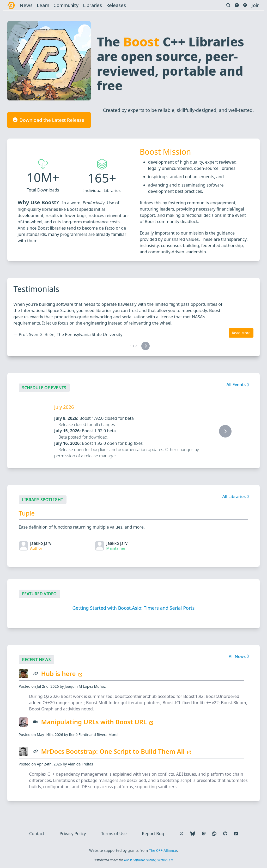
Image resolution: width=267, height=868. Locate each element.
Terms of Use (114, 834)
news (26, 5)
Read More (241, 333)
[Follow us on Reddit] (214, 834)
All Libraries (236, 496)
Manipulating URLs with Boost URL (97, 722)
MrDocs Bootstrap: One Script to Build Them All (116, 751)
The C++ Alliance (163, 850)
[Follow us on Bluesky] (193, 834)
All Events (238, 385)
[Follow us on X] (181, 834)
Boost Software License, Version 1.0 (148, 860)
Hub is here (62, 674)
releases (116, 5)
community (66, 5)
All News (239, 656)
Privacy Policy (73, 834)
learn (43, 5)
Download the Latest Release (48, 120)
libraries (92, 5)
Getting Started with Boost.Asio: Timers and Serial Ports (134, 608)
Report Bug (153, 834)
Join (255, 5)
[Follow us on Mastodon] (204, 834)
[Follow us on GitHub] (225, 834)
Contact (37, 834)
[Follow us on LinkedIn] (236, 834)
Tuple (27, 513)
